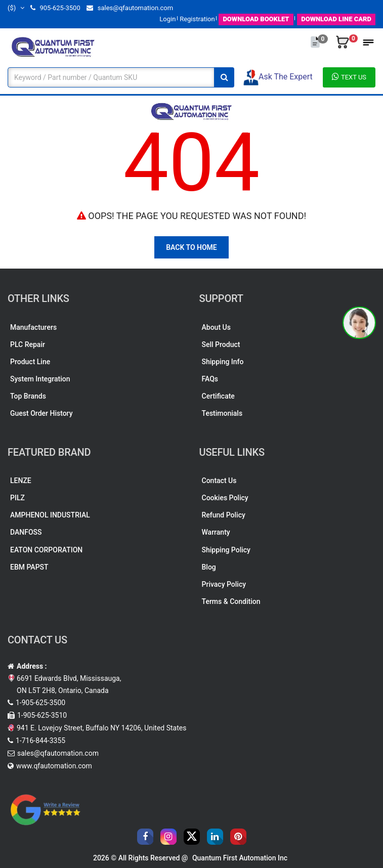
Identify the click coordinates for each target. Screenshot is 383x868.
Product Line (30, 362)
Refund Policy (224, 515)
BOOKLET (256, 19)
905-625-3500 (55, 8)
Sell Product (221, 344)
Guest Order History (41, 413)
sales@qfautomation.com (130, 8)
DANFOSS (26, 532)
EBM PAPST (29, 567)
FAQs (210, 379)
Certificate (218, 396)
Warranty (216, 532)
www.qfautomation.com (54, 766)
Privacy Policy (224, 584)
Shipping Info (223, 362)
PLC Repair (28, 344)
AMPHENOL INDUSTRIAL (50, 515)
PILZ (17, 498)
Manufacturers (33, 327)
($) (16, 8)
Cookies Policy (225, 498)
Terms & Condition (231, 601)
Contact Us (219, 481)
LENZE (21, 481)
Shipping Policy (226, 550)
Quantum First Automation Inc (240, 858)
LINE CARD (336, 19)
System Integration (40, 379)
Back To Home (192, 247)
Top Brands (28, 396)
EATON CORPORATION (46, 550)
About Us (216, 327)
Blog (209, 567)
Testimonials (222, 413)
